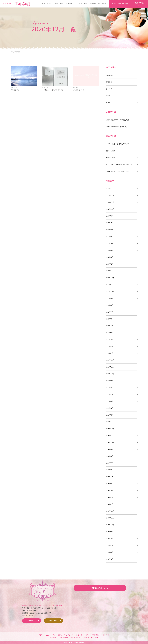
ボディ (86, 4)
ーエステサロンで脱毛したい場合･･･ (119, 164)
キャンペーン (110, 89)
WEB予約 (140, 4)
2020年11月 (110, 436)
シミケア (79, 4)
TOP (44, 4)
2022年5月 (110, 326)
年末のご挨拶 (110, 158)
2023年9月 (110, 216)
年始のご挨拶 (110, 151)
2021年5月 (110, 408)
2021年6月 (110, 401)
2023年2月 (110, 264)
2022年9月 (110, 298)
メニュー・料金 (52, 4)
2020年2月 (110, 497)
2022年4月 (110, 333)
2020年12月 (110, 429)
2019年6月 (110, 552)
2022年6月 (110, 319)
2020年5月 (110, 477)
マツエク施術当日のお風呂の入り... (118, 127)
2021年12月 (110, 360)
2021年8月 (110, 388)
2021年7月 (110, 394)
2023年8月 (110, 223)
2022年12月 (110, 278)
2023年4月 (110, 250)
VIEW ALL (109, 75)
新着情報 (109, 82)
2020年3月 (110, 490)
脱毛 (61, 4)
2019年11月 (110, 518)
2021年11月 (110, 367)
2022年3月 (110, 339)
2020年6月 (110, 470)
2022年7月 (110, 312)
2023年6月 (110, 237)
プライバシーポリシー (90, 638)
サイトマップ (75, 638)
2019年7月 (110, 545)
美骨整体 (93, 4)
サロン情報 (102, 4)
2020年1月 (110, 504)
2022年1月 (110, 353)
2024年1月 (110, 189)
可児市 (108, 103)
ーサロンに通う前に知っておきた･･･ (119, 144)
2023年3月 (110, 257)
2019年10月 (110, 525)
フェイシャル (69, 4)
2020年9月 (110, 449)
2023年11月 (110, 202)
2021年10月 (110, 374)
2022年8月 (110, 305)
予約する (32, 621)
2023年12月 (110, 195)
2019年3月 (110, 559)
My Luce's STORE (120, 3)
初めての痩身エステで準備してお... (118, 120)
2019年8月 (110, 538)
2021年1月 (110, 422)
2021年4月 (110, 415)
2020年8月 (110, 456)
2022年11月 (110, 285)
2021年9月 (110, 381)
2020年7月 (110, 463)
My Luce (71, 642)
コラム (108, 96)
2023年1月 (110, 271)
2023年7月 (110, 230)
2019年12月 (110, 511)
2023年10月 (110, 209)
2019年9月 (110, 532)
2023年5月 (110, 243)
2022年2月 (110, 346)
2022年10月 (110, 291)
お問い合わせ (63, 638)
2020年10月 (110, 442)
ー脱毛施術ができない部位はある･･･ (119, 171)
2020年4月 (110, 484)
